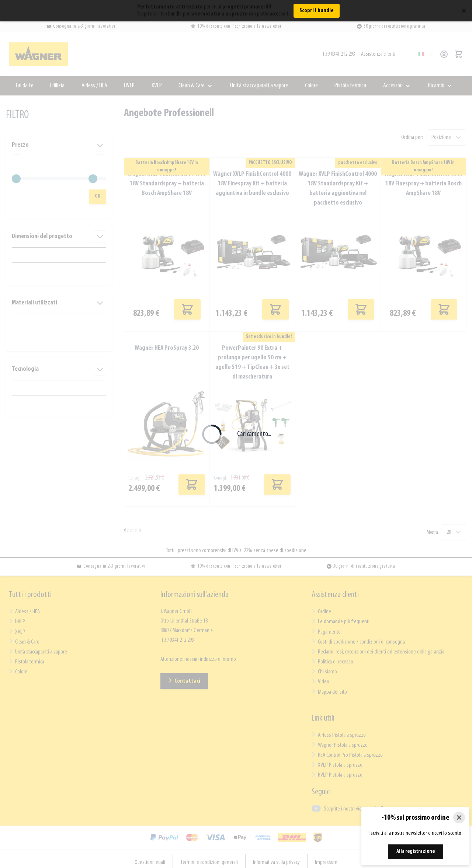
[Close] (459, 818)
